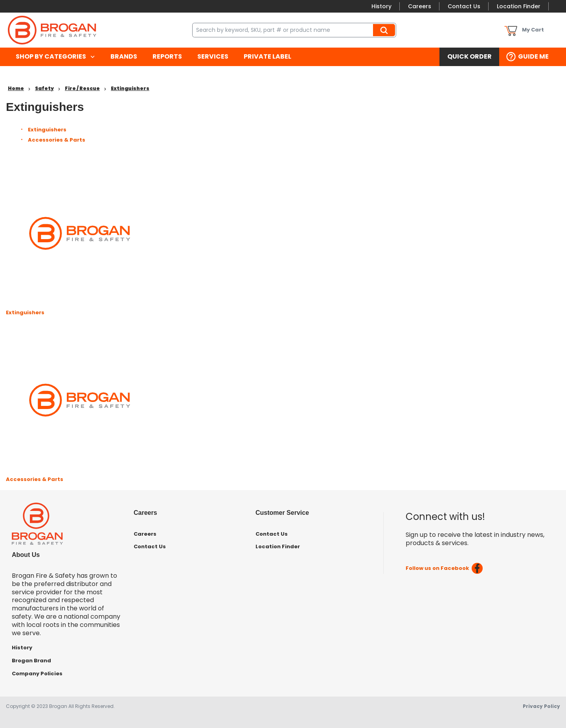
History (381, 6)
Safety (44, 88)
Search (385, 30)
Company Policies (37, 674)
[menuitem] (55, 57)
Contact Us (464, 6)
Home (16, 88)
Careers (420, 6)
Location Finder (519, 6)
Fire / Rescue (82, 88)
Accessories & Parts (57, 140)
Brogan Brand (31, 661)
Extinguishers (130, 88)
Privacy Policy (541, 706)
